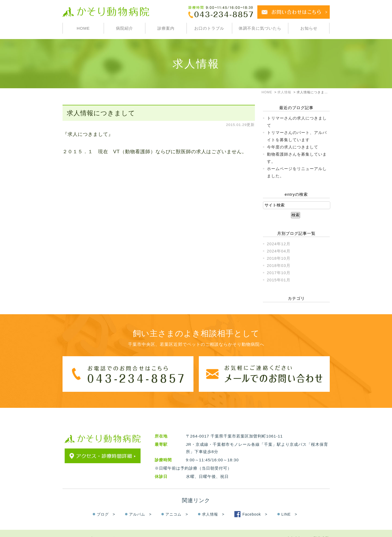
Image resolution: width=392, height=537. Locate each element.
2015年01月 (279, 280)
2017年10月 (279, 273)
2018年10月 (279, 258)
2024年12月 (279, 244)
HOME (83, 28)
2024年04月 (279, 251)
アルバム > (140, 504)
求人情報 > (213, 504)
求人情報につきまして (101, 113)
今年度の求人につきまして (293, 147)
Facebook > (255, 504)
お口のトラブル (209, 28)
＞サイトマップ (77, 528)
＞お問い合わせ (110, 528)
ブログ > (106, 504)
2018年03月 (279, 265)
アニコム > (177, 504)
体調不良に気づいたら (260, 28)
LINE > (289, 504)
